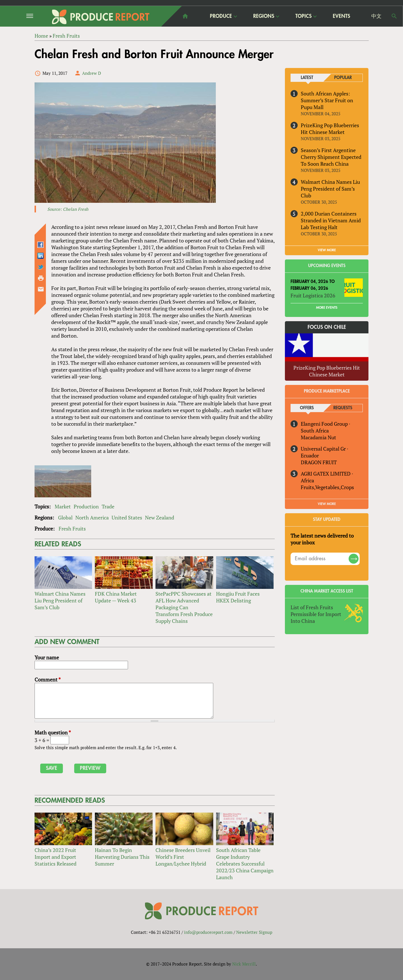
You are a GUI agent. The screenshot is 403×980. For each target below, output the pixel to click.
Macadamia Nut (318, 437)
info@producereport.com (208, 932)
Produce (221, 16)
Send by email (41, 289)
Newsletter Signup (254, 932)
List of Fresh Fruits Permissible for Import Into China (316, 614)
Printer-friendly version (41, 278)
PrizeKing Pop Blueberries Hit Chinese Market (330, 129)
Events (341, 16)
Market (63, 506)
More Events (327, 308)
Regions (264, 16)
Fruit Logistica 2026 (313, 295)
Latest (307, 78)
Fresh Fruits (72, 529)
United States (127, 517)
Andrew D (92, 73)
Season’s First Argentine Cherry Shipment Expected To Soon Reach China (331, 157)
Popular (343, 78)
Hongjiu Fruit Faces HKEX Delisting (238, 597)
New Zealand (160, 517)
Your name (47, 657)
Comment (48, 679)
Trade (108, 506)
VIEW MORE (327, 250)
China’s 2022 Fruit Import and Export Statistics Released (56, 857)
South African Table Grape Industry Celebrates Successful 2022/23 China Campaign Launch (245, 864)
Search (394, 16)
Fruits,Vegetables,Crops (327, 487)
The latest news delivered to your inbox (322, 539)
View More (327, 504)
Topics (303, 16)
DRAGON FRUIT (319, 462)
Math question (53, 733)
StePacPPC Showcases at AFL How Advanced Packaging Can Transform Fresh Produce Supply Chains (184, 607)
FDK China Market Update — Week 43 (116, 597)
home (185, 16)
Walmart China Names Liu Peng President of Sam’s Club (60, 600)
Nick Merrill (244, 964)
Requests (343, 408)
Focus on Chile (327, 327)
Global (65, 517)
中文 (376, 16)
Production (86, 506)
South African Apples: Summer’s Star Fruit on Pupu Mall (327, 100)
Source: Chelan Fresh (68, 209)
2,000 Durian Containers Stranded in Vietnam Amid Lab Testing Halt (331, 220)
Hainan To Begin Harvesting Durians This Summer (122, 857)
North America (92, 517)
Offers (307, 408)
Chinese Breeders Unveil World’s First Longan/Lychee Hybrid (183, 857)
